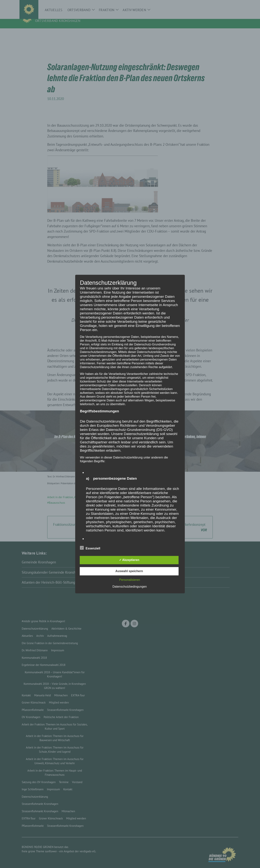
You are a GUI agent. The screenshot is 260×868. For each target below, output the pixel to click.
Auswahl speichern (129, 571)
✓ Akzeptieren (129, 560)
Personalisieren (130, 580)
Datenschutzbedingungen (130, 587)
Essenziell (90, 548)
